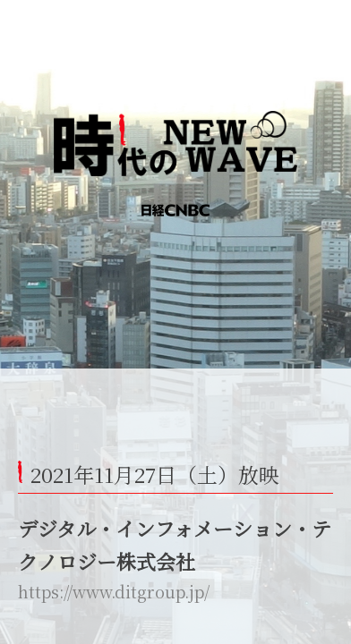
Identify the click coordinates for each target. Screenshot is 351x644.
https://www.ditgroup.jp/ (114, 591)
